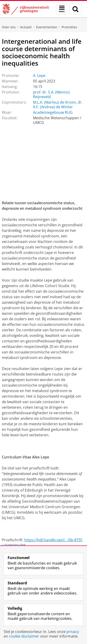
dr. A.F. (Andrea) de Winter (58, 105)
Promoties (69, 27)
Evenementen (47, 27)
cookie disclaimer (24, 636)
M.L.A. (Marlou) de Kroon (54, 102)
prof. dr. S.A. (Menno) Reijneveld (51, 94)
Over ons (9, 27)
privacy (73, 632)
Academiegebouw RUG (53, 112)
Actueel (26, 27)
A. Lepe (39, 76)
